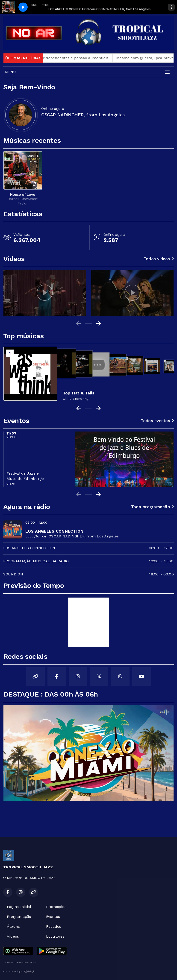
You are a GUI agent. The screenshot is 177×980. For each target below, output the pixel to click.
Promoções (56, 907)
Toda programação (152, 507)
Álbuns (13, 926)
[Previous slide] (79, 324)
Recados (54, 926)
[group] (45, 293)
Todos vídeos (159, 259)
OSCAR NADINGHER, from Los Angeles (84, 536)
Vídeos (13, 936)
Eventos (53, 917)
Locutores (55, 936)
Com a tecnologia (19, 971)
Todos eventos (157, 421)
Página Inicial (19, 907)
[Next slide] (98, 324)
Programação (19, 917)
